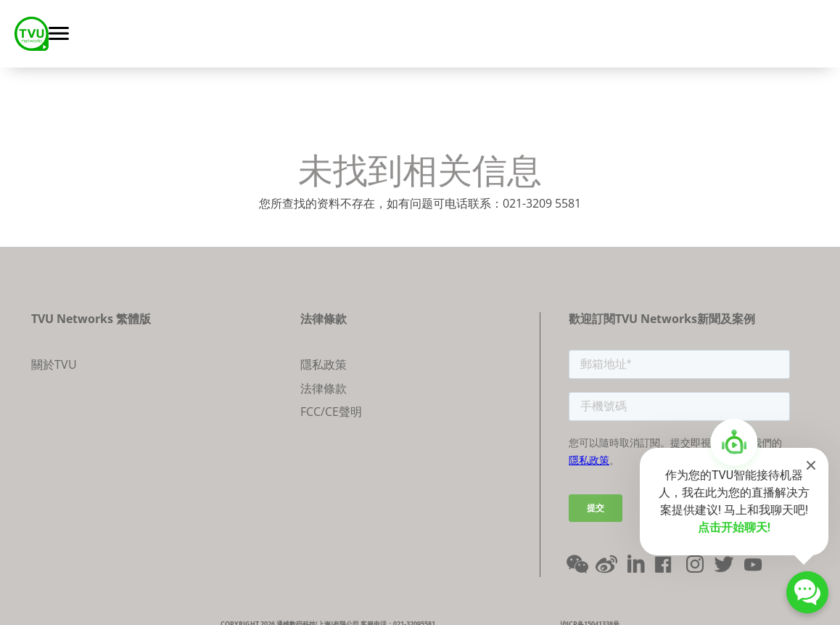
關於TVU (54, 364)
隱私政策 (324, 364)
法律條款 (324, 388)
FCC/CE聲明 (331, 412)
